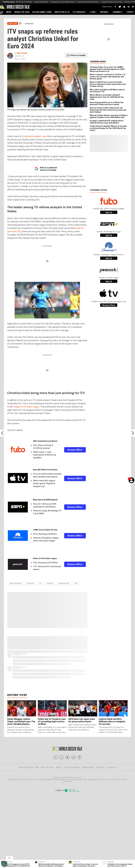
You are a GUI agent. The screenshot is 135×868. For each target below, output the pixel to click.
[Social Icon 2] (67, 757)
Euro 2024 (30, 583)
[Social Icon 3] (73, 757)
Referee (50, 583)
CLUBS (94, 12)
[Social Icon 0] (56, 757)
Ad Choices (100, 767)
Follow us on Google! (78, 55)
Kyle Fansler (22, 53)
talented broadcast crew (35, 136)
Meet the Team (47, 767)
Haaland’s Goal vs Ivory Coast (112, 2)
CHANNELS (118, 12)
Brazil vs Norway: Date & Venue (88, 2)
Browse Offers (75, 450)
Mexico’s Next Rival (41, 2)
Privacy (59, 767)
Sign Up (109, 212)
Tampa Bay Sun (64, 583)
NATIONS (105, 12)
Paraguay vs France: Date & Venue (63, 2)
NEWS (9, 12)
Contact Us (112, 767)
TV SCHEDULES (80, 12)
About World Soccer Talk (29, 767)
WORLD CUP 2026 (22, 12)
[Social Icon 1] (62, 757)
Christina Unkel (16, 583)
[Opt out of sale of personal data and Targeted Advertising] (4, 864)
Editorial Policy (88, 767)
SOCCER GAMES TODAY (42, 12)
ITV (40, 583)
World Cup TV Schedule (24, 2)
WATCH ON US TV (62, 12)
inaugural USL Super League (26, 407)
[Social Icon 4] (79, 757)
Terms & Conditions (72, 767)
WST (76, 583)
